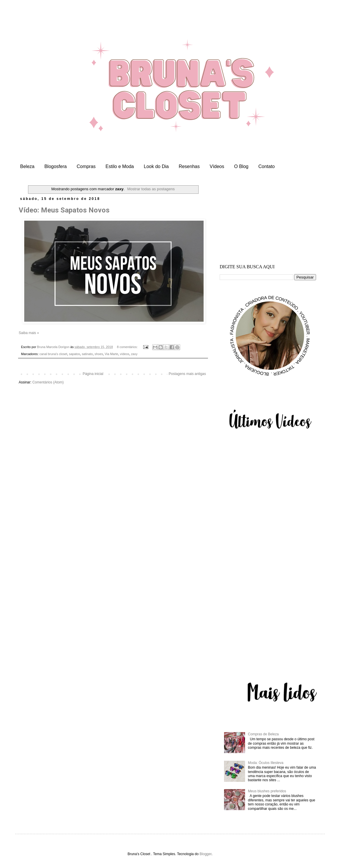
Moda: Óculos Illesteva (266, 763)
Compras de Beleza (263, 734)
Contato (266, 166)
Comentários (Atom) (48, 382)
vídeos (125, 354)
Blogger (205, 854)
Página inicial (93, 374)
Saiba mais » (29, 333)
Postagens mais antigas (187, 374)
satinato (87, 354)
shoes (99, 354)
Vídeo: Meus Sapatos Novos (64, 210)
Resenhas (189, 166)
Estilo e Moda (120, 166)
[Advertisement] (268, 219)
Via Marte (112, 354)
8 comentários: (128, 347)
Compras (86, 166)
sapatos (74, 354)
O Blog (241, 166)
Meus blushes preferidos (267, 791)
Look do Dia (156, 166)
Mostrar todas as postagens (151, 189)
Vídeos (217, 166)
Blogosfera (56, 166)
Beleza (27, 166)
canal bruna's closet (53, 354)
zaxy (134, 354)
